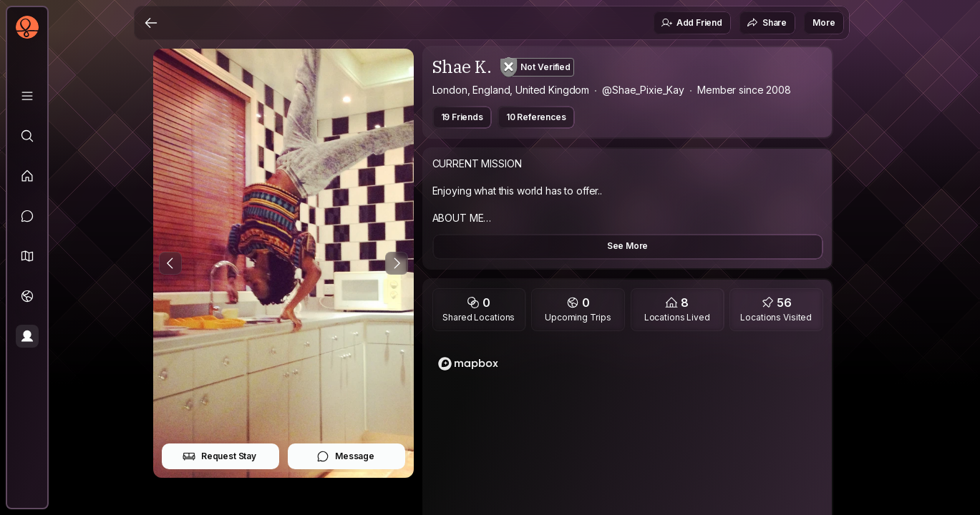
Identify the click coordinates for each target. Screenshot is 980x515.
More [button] (824, 23)
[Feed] (27, 176)
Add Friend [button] (692, 23)
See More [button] (628, 246)
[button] (27, 256)
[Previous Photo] (170, 263)
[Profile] (27, 336)
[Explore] (27, 136)
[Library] (27, 96)
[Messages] (27, 216)
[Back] (151, 23)
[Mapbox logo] (468, 364)
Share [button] (767, 23)
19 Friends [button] (462, 117)
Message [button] (345, 456)
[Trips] (27, 296)
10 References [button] (536, 117)
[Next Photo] (397, 263)
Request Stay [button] (219, 456)
